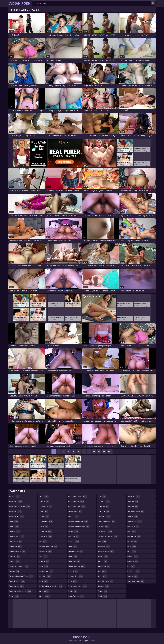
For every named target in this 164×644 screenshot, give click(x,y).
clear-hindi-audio (19, 566)
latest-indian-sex (78, 521)
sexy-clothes (105, 581)
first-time (45, 536)
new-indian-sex (77, 586)
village (133, 516)
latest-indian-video (79, 526)
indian (44, 596)
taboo (102, 591)
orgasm (104, 501)
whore (132, 541)
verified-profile (136, 511)
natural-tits (76, 576)
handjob (45, 576)
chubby (14, 556)
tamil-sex (134, 496)
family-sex (46, 521)
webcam (133, 526)
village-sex (134, 521)
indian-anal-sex (77, 496)
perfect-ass (105, 531)
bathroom (15, 541)
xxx (131, 566)
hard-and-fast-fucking (51, 586)
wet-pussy (134, 536)
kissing (73, 516)
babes (14, 526)
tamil (102, 596)
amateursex (16, 516)
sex (102, 571)
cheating (15, 546)
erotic (44, 496)
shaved (103, 586)
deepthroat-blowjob (20, 591)
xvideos (133, 561)
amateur (16, 501)
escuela (44, 501)
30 (94, 451)
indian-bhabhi (77, 506)
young (132, 576)
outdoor (104, 511)
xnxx (132, 551)
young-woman (136, 581)
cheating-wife (17, 551)
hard (43, 581)
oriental (103, 506)
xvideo (133, 556)
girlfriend (45, 551)
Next (110, 451)
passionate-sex (106, 521)
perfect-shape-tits (108, 536)
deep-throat (17, 581)
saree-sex (104, 566)
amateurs (15, 511)
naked (73, 571)
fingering (45, 531)
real (102, 541)
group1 (44, 561)
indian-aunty (76, 501)
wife (132, 546)
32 (104, 451)
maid (72, 546)
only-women (76, 596)
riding (103, 561)
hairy (43, 566)
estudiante (45, 506)
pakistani (104, 516)
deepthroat (16, 586)
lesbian (74, 536)
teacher (133, 501)
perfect (103, 526)
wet (131, 531)
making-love (76, 551)
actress (14, 496)
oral (102, 496)
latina (73, 531)
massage (74, 561)
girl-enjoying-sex (48, 546)
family (44, 516)
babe (14, 521)
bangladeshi (16, 536)
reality (103, 556)
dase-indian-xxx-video (21, 576)
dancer (14, 571)
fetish (43, 526)
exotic (43, 511)
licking (74, 541)
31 (99, 451)
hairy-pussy (46, 571)
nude (73, 591)
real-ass (104, 546)
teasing (133, 506)
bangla (15, 531)
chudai (15, 561)
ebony (14, 596)
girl (43, 541)
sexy (102, 576)
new (73, 581)
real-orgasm (106, 551)
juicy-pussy (75, 511)
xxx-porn (134, 571)
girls (43, 556)
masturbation (76, 566)
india (44, 591)
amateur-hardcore (20, 506)
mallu (73, 556)
